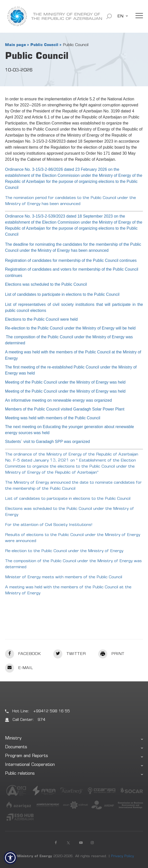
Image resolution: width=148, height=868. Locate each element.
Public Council (44, 45)
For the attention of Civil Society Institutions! (49, 525)
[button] (10, 858)
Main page (15, 45)
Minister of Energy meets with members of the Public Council (64, 577)
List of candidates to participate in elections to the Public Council (62, 294)
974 (41, 720)
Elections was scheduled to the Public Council (46, 284)
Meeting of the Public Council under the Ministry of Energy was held (65, 382)
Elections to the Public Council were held (41, 319)
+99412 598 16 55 (52, 711)
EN (120, 16)
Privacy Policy (122, 856)
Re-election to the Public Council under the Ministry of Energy (64, 551)
